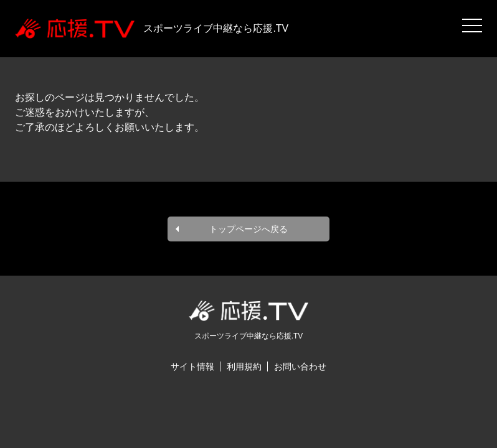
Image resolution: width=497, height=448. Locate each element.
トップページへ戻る (249, 229)
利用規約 (244, 366)
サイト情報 (192, 366)
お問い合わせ (300, 366)
